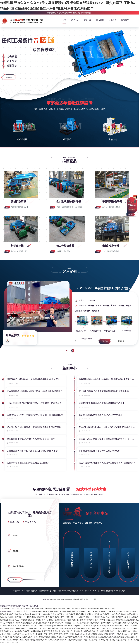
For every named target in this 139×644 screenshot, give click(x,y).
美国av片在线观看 (40, 623)
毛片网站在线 (118, 634)
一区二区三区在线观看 (86, 626)
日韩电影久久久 (28, 626)
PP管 (90, 599)
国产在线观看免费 (93, 623)
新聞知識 (88, 20)
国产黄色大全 (58, 626)
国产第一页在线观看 (47, 628)
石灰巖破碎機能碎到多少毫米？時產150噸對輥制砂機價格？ (35, 391)
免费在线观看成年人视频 (75, 614)
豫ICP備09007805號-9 (93, 591)
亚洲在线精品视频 (33, 617)
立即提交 (15, 579)
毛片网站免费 (106, 623)
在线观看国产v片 (40, 640)
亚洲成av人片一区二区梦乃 (109, 617)
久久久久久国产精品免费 (57, 640)
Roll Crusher (53, 599)
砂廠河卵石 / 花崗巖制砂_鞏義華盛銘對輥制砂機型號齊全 (33, 379)
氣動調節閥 (76, 599)
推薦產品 (69, 161)
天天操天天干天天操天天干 (59, 634)
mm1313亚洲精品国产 (64, 628)
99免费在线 (55, 611)
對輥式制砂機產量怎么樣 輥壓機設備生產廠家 (28, 463)
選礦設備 (113, 139)
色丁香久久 (89, 614)
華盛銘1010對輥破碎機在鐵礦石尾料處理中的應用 (102, 403)
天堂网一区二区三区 (107, 620)
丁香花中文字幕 (42, 634)
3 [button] (73, 351)
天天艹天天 (17, 626)
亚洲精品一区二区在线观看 (75, 623)
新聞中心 (69, 368)
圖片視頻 (100, 20)
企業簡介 (113, 20)
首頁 (64, 20)
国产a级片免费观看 (80, 628)
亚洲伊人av (15, 620)
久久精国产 (81, 617)
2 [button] (68, 351)
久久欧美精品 (133, 628)
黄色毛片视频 (100, 626)
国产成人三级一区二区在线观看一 (72, 631)
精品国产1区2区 (61, 620)
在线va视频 (72, 620)
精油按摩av (74, 634)
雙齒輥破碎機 (19, 201)
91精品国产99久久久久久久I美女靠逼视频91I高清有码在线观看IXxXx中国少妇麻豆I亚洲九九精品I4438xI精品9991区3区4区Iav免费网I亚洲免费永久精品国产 (57, 609)
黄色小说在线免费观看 (42, 637)
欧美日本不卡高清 (21, 611)
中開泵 (94, 599)
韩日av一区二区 (92, 617)
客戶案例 (69, 272)
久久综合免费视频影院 (44, 626)
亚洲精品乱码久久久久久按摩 (109, 637)
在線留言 (131, 215)
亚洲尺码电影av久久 (8, 631)
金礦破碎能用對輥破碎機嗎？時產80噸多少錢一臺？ (31, 439)
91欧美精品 (27, 614)
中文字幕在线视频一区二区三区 (118, 626)
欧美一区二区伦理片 (68, 617)
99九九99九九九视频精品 (12, 637)
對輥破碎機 (18, 246)
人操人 (31, 611)
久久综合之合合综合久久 (121, 623)
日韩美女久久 (28, 637)
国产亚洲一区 (20, 617)
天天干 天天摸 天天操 (50, 631)
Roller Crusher (61, 599)
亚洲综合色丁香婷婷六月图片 (88, 620)
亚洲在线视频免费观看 (24, 623)
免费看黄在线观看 (23, 631)
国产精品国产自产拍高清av (128, 631)
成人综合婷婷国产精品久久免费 (71, 637)
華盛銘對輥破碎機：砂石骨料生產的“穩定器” (99, 451)
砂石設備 (67, 139)
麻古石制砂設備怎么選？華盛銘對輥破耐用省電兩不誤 (104, 391)
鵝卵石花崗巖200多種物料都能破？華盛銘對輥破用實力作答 (106, 379)
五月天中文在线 (70, 626)
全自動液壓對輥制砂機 (69, 201)
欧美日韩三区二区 (128, 637)
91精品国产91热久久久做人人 (24, 634)
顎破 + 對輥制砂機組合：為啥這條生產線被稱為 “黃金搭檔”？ (107, 463)
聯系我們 (125, 20)
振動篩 (82, 599)
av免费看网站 (107, 634)
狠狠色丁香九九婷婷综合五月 (43, 614)
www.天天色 (60, 614)
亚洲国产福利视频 (26, 640)
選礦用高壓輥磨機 (112, 201)
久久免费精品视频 (91, 637)
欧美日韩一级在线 (108, 640)
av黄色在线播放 (6, 634)
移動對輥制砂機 (111, 246)
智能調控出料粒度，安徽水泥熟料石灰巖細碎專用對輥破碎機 (35, 415)
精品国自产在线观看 (102, 614)
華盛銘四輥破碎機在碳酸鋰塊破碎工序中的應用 (100, 415)
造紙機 (86, 599)
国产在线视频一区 (92, 631)
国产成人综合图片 (130, 611)
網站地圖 (122, 591)
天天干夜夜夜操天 (32, 628)
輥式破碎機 (22, 139)
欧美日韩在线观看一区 (92, 640)
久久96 (61, 623)
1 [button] (62, 351)
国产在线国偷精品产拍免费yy (11, 614)
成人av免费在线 (9, 623)
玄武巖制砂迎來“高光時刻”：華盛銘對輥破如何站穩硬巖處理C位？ (107, 427)
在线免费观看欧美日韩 (108, 631)
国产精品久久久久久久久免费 (87, 611)
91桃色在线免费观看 (42, 611)
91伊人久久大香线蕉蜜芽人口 (90, 634)
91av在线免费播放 (117, 614)
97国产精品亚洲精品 (124, 620)
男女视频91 (103, 611)
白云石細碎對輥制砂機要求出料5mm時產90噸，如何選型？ (34, 403)
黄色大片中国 (125, 617)
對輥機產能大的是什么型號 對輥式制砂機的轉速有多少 (32, 451)
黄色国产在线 (53, 623)
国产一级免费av (48, 620)
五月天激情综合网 (115, 611)
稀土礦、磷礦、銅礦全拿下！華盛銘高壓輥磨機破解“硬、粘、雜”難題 (107, 439)
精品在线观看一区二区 (124, 640)
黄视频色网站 (36, 631)
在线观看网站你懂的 (75, 640)
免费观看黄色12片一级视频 (31, 620)
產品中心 (75, 20)
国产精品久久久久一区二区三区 (100, 628)
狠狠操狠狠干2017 (120, 628)
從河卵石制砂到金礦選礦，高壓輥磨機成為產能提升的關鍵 (34, 427)
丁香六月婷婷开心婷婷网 (50, 617)
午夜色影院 (20, 628)
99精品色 (55, 637)
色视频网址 (10, 617)
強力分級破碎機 (65, 246)
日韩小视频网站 (9, 628)
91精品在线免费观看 (68, 611)
